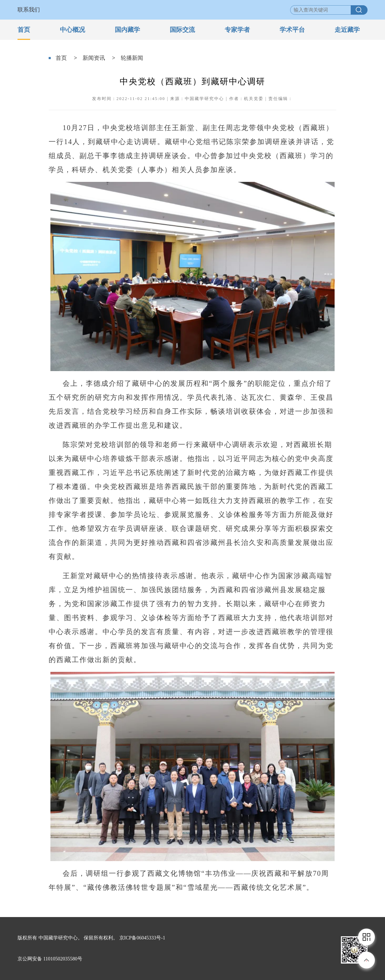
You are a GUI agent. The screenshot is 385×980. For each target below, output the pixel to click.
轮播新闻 (132, 58)
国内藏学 (127, 30)
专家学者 (237, 30)
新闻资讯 (94, 58)
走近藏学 (347, 30)
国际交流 (182, 30)
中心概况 (72, 30)
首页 (24, 30)
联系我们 (29, 10)
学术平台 (292, 30)
